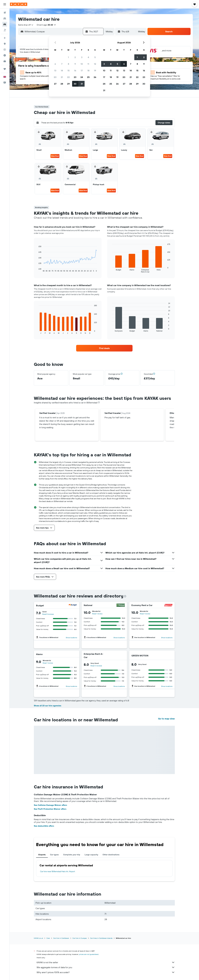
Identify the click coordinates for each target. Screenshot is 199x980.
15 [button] (68, 70)
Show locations (71, 638)
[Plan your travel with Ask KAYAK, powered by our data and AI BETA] (5, 38)
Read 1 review (97, 614)
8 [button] (68, 64)
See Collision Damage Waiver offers (50, 805)
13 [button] (55, 70)
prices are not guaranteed (89, 954)
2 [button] (75, 57)
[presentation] (99, 402)
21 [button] (62, 77)
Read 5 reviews (96, 666)
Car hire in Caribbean (61, 938)
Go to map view (166, 719)
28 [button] (62, 84)
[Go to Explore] (5, 44)
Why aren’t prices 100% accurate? (106, 972)
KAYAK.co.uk (38, 938)
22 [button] (68, 77)
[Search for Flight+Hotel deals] (5, 30)
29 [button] (68, 84)
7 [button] (62, 64)
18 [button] (88, 70)
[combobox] (26, 25)
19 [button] (95, 70)
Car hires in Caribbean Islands (101, 938)
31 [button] (82, 84)
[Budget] (73, 605)
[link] (104, 348)
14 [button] (62, 70)
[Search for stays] (5, 18)
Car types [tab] (54, 855)
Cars (48, 938)
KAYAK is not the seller (106, 962)
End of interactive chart (37, 270)
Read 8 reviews (48, 614)
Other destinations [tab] (111, 855)
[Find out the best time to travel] (5, 55)
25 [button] (88, 77)
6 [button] (55, 64)
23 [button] (75, 77)
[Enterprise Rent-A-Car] (115, 656)
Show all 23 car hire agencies (48, 706)
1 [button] (68, 57)
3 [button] (82, 57)
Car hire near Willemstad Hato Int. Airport (58, 871)
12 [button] (95, 64)
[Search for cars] (5, 24)
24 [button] (82, 77)
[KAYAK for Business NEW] (5, 61)
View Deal (55, 156)
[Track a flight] (5, 50)
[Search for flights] (5, 13)
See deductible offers (44, 826)
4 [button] (88, 57)
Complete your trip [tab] (72, 855)
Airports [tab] (42, 855)
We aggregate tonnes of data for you (106, 967)
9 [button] (75, 64)
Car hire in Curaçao (80, 938)
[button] (5, 4)
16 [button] (75, 70)
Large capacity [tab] (91, 855)
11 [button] (88, 64)
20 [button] (55, 77)
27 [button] (55, 84)
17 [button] (82, 70)
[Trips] (5, 69)
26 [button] (95, 77)
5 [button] (95, 57)
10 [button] (82, 64)
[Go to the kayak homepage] (19, 4)
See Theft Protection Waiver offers (50, 809)
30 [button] (75, 84)
